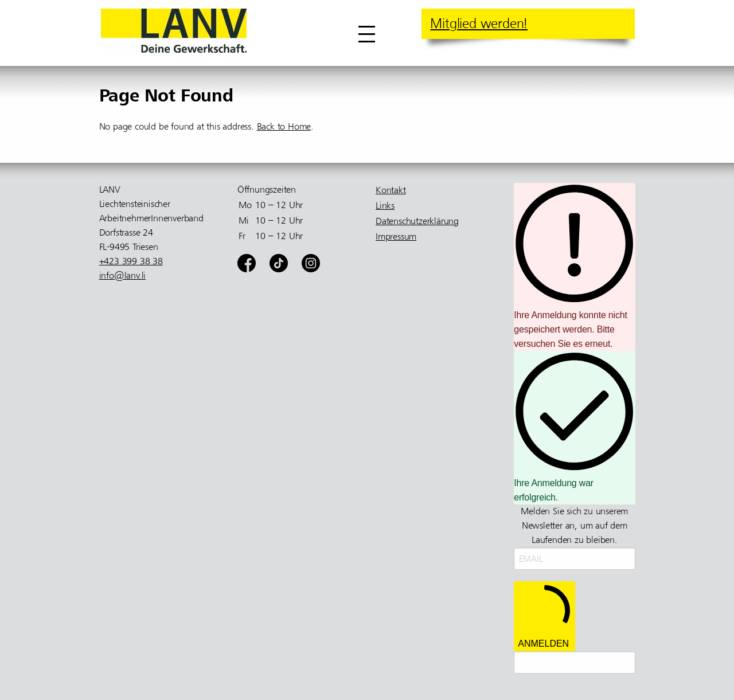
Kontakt (391, 190)
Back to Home (284, 127)
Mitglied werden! (479, 24)
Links (385, 206)
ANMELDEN (544, 616)
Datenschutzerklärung (417, 221)
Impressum (396, 237)
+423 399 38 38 (131, 261)
